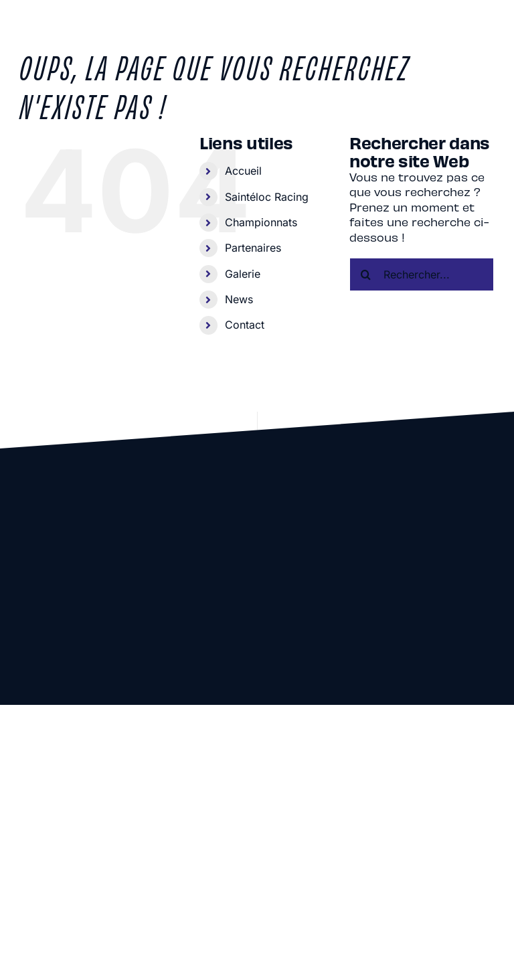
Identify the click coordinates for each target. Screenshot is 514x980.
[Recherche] (366, 274)
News (239, 299)
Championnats (261, 222)
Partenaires (253, 248)
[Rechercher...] (422, 274)
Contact (245, 325)
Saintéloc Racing (267, 197)
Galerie (243, 274)
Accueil (243, 171)
